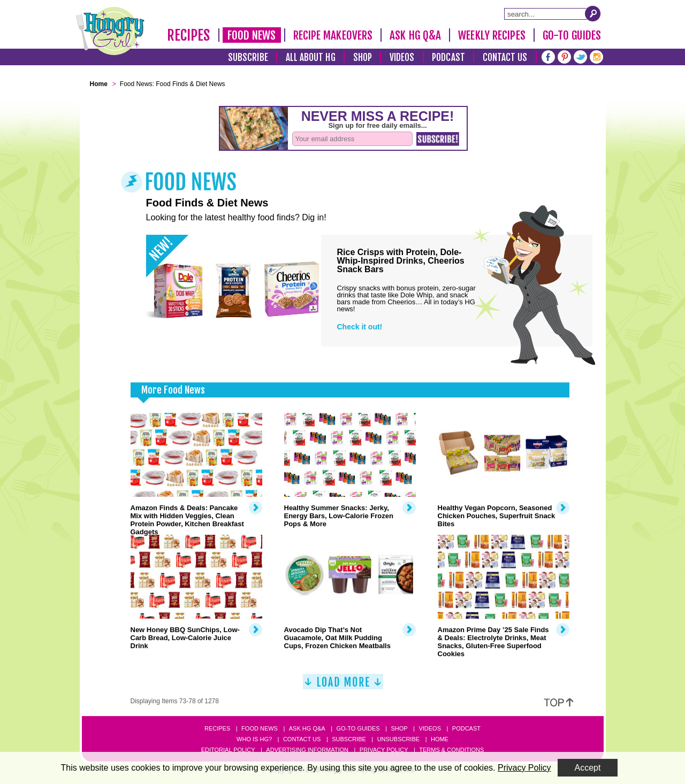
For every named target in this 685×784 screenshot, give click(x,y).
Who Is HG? (254, 739)
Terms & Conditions (451, 750)
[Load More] (343, 686)
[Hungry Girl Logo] (110, 31)
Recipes (189, 35)
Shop (363, 57)
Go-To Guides (572, 35)
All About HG (311, 57)
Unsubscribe (398, 739)
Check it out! (360, 327)
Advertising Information (307, 750)
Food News (252, 35)
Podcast (448, 57)
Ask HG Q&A (415, 35)
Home (440, 739)
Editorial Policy (228, 750)
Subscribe (248, 57)
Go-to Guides (358, 728)
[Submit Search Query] (593, 13)
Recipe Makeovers (333, 35)
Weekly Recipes (492, 35)
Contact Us (505, 57)
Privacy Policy (384, 750)
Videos (402, 57)
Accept (588, 768)
